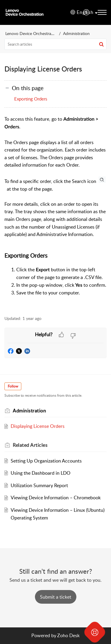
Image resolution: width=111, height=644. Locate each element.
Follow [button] (13, 386)
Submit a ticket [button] (56, 597)
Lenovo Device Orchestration (32, 33)
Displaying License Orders (38, 426)
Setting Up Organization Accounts (46, 461)
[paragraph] (55, 212)
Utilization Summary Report (39, 485)
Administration (76, 33)
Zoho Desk (68, 635)
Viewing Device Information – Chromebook (56, 498)
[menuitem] (87, 12)
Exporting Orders (31, 99)
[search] (55, 44)
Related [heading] (30, 445)
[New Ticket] (56, 597)
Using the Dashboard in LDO (41, 473)
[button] (87, 12)
